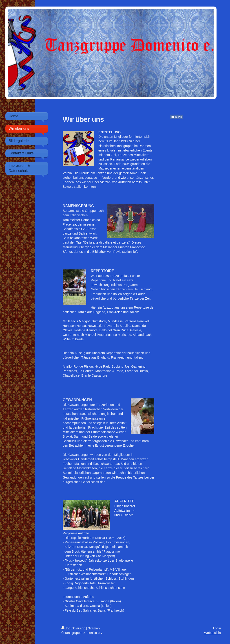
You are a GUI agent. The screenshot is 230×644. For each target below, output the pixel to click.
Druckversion (74, 628)
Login (217, 628)
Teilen (176, 117)
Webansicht (213, 633)
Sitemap (94, 628)
